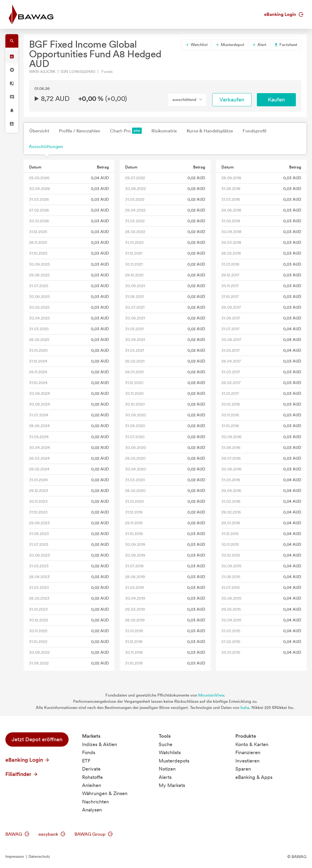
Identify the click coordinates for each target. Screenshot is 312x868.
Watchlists (170, 752)
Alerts (165, 777)
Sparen (243, 769)
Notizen (167, 769)
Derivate (91, 769)
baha (245, 708)
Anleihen (92, 785)
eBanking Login (284, 14)
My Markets (172, 785)
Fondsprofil (254, 131)
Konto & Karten (252, 744)
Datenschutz (39, 856)
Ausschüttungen (46, 146)
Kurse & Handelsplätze (210, 131)
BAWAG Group (94, 834)
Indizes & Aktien (100, 744)
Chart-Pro (126, 131)
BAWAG (17, 834)
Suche (166, 744)
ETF (86, 761)
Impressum (15, 856)
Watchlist (196, 45)
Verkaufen (232, 100)
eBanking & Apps (254, 777)
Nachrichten (95, 802)
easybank (52, 834)
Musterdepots (174, 761)
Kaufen (276, 100)
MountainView (211, 695)
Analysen (92, 810)
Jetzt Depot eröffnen (37, 739)
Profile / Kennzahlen (80, 131)
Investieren (247, 761)
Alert (259, 45)
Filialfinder (22, 774)
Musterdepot (230, 45)
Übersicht (39, 131)
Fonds (89, 752)
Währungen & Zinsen (105, 793)
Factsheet (286, 45)
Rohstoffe (92, 777)
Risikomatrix (164, 131)
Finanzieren (248, 752)
